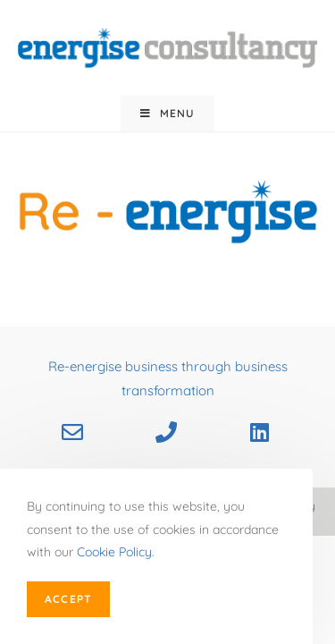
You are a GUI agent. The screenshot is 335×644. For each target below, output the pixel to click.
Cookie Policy (114, 552)
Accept (68, 599)
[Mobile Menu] (167, 114)
